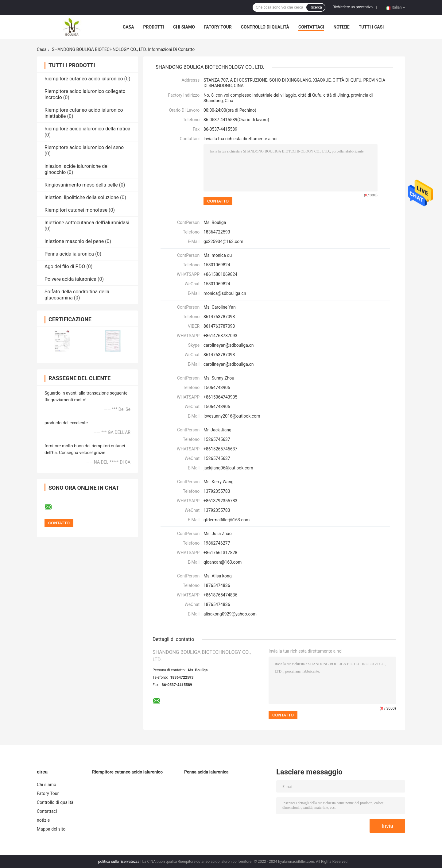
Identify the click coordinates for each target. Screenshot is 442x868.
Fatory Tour (218, 27)
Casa (128, 27)
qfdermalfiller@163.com (227, 520)
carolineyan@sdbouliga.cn (229, 364)
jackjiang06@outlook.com (228, 468)
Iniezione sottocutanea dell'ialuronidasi (87, 223)
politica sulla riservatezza (119, 862)
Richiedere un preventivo (353, 7)
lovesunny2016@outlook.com (232, 416)
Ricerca (316, 7)
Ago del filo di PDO (65, 266)
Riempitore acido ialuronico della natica (87, 129)
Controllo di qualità (265, 27)
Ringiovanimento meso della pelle (81, 185)
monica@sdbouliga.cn (225, 293)
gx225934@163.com (223, 241)
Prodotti (154, 27)
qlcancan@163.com (223, 562)
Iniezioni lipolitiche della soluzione (82, 197)
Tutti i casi (371, 27)
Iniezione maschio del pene (74, 241)
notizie (341, 27)
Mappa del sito (51, 829)
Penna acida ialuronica (69, 254)
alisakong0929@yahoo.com (230, 614)
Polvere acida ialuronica (70, 279)
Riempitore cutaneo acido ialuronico (84, 79)
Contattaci (311, 27)
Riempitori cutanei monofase (76, 210)
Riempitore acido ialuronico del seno (84, 147)
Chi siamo (184, 27)
